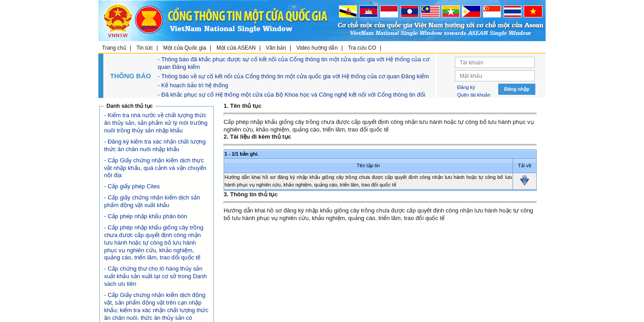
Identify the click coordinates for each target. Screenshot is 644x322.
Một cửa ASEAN (236, 48)
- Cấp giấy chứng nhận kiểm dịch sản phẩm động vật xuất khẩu (152, 201)
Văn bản (276, 48)
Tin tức (145, 48)
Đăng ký (466, 87)
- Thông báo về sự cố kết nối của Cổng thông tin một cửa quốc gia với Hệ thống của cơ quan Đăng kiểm (293, 76)
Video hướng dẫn (317, 48)
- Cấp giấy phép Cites (132, 186)
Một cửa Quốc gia (185, 48)
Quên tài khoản (474, 95)
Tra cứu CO (362, 48)
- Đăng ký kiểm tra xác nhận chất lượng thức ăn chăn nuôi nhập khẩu (155, 145)
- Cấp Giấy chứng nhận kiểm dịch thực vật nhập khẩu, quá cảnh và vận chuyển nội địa (155, 168)
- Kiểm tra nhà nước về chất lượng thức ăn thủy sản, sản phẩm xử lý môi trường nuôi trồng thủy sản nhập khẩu (156, 123)
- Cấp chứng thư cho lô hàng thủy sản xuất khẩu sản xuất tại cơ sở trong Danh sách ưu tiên (155, 276)
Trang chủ (114, 48)
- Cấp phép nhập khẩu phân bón (146, 216)
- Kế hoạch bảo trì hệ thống (193, 85)
